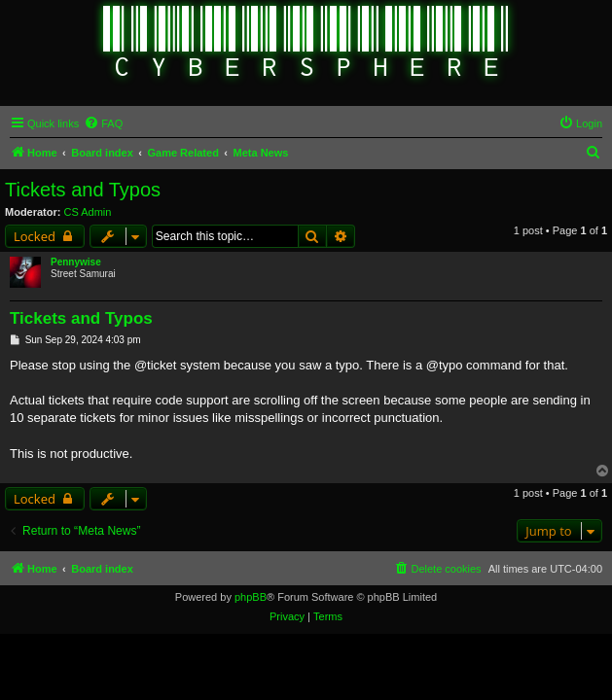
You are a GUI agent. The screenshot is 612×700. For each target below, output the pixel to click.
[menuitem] (103, 123)
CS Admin (88, 212)
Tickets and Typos (83, 190)
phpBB (251, 597)
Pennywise (76, 262)
